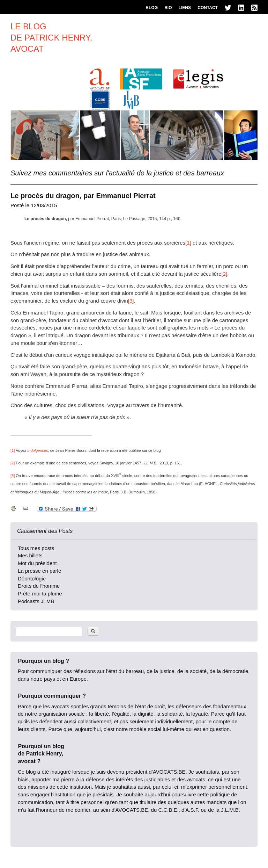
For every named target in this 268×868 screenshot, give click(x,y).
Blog (152, 8)
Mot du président (37, 563)
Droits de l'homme (39, 586)
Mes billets (30, 555)
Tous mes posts (36, 548)
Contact (208, 8)
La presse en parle (39, 571)
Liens (185, 8)
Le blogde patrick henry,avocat (51, 38)
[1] (188, 243)
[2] (224, 274)
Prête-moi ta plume (40, 594)
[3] (131, 301)
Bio (168, 8)
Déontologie (32, 578)
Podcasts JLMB (36, 601)
